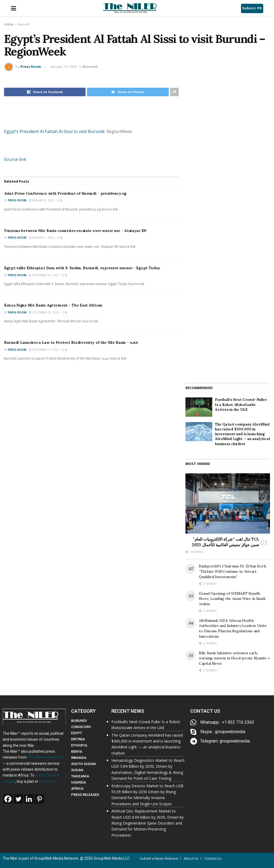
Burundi (24, 24)
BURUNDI (79, 721)
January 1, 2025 (42, 238)
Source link (15, 159)
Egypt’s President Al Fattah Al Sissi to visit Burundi (54, 131)
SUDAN (77, 770)
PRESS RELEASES (85, 795)
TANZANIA (80, 776)
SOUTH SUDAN (83, 764)
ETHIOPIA (79, 745)
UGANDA (78, 782)
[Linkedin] (29, 799)
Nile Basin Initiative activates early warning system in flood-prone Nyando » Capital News (234, 658)
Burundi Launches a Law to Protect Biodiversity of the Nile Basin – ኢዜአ (71, 342)
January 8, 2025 (42, 200)
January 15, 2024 (64, 67)
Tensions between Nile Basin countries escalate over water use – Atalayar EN (75, 231)
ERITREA (78, 739)
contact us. (48, 781)
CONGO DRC (81, 727)
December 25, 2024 (44, 275)
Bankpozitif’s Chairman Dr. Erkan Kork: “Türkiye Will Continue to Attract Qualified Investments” (233, 571)
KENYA (77, 751)
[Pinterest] (39, 799)
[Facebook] (8, 799)
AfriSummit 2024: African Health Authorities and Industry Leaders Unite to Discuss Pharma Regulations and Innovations (233, 628)
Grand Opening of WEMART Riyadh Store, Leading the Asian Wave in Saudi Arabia (232, 599)
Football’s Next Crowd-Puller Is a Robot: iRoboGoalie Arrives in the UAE (241, 405)
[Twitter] (18, 799)
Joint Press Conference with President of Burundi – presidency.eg (65, 193)
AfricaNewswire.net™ (45, 757)
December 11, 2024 (44, 350)
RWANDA (79, 758)
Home (9, 24)
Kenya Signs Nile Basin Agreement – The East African (53, 305)
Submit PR (252, 8)
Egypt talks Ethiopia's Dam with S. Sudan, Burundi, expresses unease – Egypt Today (82, 268)
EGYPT (77, 733)
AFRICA (77, 788)
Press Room (31, 67)
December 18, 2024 (44, 312)
